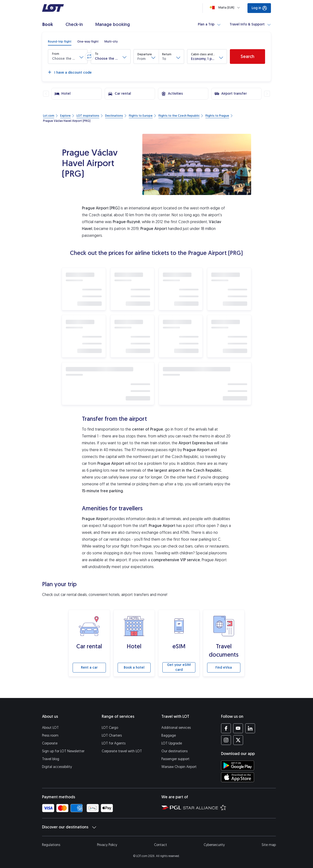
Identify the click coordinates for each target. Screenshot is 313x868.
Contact (161, 845)
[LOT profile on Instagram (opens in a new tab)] (226, 740)
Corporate (50, 743)
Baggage (169, 736)
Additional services (176, 728)
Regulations (51, 845)
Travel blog (51, 759)
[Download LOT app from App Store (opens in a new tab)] (238, 777)
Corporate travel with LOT (122, 751)
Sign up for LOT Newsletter (63, 751)
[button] (68, 57)
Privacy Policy (107, 845)
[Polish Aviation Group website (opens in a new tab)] (171, 807)
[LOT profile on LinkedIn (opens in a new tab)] (250, 728)
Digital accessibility (57, 767)
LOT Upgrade (172, 743)
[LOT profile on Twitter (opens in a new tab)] (238, 740)
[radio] (60, 42)
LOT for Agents (114, 743)
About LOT (50, 728)
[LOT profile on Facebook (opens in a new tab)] (226, 728)
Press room (50, 736)
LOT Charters (112, 736)
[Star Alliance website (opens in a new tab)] (205, 807)
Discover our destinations (69, 827)
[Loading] (226, 8)
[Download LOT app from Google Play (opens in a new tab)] (238, 765)
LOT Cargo (110, 728)
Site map (269, 845)
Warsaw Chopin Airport (179, 767)
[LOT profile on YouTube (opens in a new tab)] (238, 728)
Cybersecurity (214, 845)
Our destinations (174, 751)
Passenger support (175, 759)
